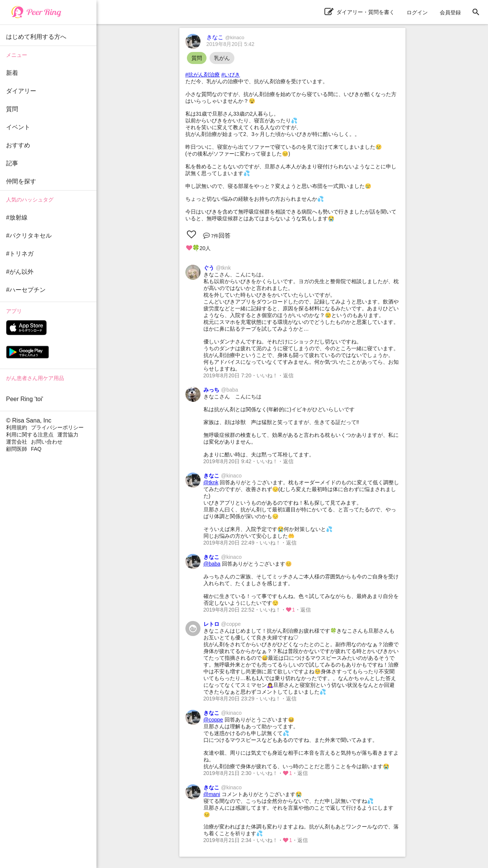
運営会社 (17, 442)
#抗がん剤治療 (203, 75)
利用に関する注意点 (30, 435)
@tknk (211, 482)
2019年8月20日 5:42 (231, 44)
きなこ (226, 37)
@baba (212, 564)
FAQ (36, 449)
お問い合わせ (47, 442)
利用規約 (17, 427)
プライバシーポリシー (57, 427)
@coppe (213, 720)
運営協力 (68, 435)
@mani (212, 794)
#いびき (231, 75)
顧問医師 (17, 449)
